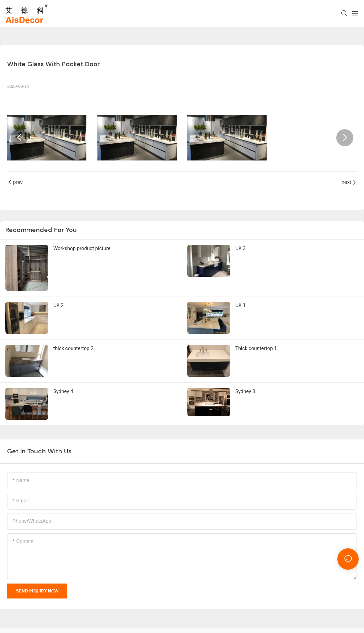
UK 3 (240, 248)
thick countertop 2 (73, 348)
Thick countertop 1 (256, 348)
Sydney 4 (63, 391)
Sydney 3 (245, 391)
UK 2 (58, 305)
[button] (19, 138)
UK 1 (240, 305)
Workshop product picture (82, 248)
